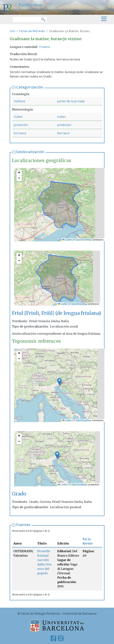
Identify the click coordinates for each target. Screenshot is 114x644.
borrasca (20, 133)
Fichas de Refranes (32, 31)
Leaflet (67, 240)
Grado (19, 494)
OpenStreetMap (84, 240)
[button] (19, 173)
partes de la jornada (71, 101)
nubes (18, 117)
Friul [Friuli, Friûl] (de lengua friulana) (57, 313)
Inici (12, 31)
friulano (45, 47)
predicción (21, 125)
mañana (19, 101)
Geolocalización (30, 152)
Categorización (30, 87)
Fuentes (23, 525)
